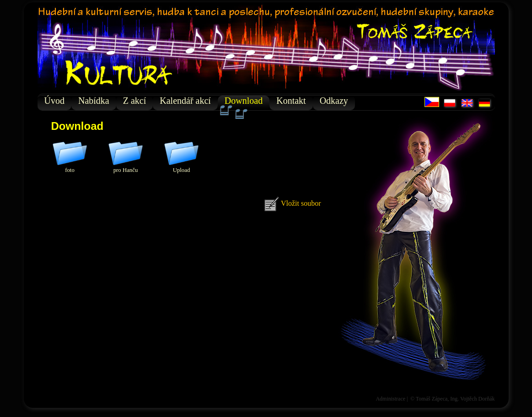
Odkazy (334, 101)
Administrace (390, 399)
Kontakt (291, 101)
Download (244, 103)
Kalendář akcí (185, 101)
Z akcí (135, 101)
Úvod (54, 101)
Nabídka (94, 101)
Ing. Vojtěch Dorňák (472, 399)
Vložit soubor (293, 203)
